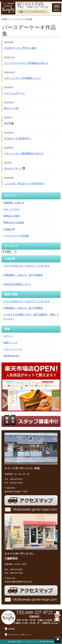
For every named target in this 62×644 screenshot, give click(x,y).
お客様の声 (9, 229)
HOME (4, 19)
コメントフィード (13, 349)
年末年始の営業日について (17, 284)
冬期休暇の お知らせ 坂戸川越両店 (23, 275)
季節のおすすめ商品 (14, 222)
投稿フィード (10, 343)
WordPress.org (11, 356)
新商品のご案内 (12, 216)
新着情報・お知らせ (14, 203)
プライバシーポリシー (20, 635)
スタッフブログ (12, 209)
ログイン (8, 336)
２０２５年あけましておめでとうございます (27, 266)
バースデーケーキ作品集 (16, 236)
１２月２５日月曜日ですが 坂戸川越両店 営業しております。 (31, 317)
